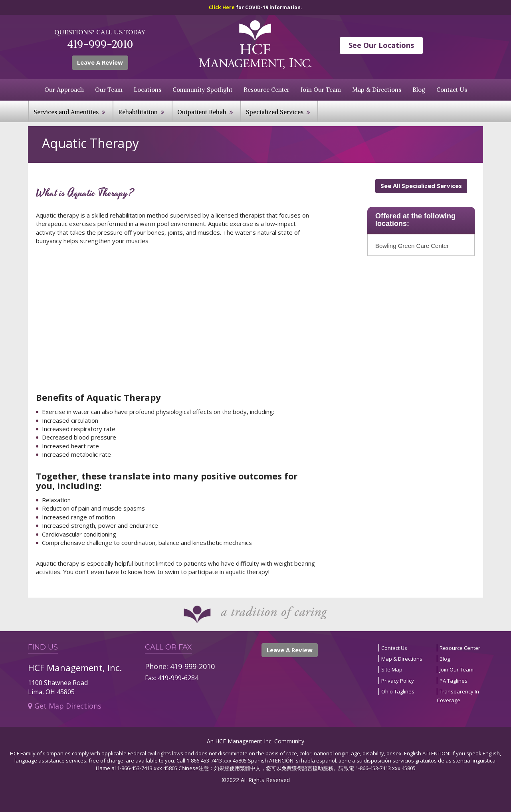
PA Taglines (454, 681)
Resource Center (266, 90)
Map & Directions (377, 90)
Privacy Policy (398, 681)
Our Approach (64, 90)
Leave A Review (100, 62)
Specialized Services (275, 112)
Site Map (392, 669)
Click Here (222, 7)
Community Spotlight (202, 90)
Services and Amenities (66, 112)
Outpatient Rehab (202, 112)
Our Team (109, 90)
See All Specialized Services (421, 186)
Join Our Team (321, 90)
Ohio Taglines (398, 691)
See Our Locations (381, 45)
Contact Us (452, 90)
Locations (148, 90)
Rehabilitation (138, 112)
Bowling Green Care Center (412, 246)
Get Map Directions (65, 706)
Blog (419, 90)
